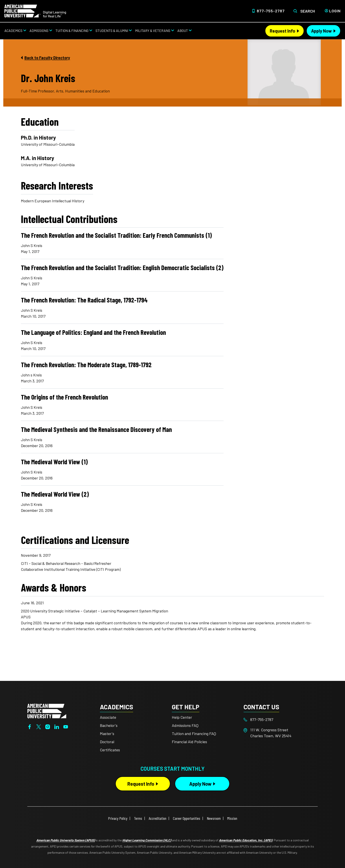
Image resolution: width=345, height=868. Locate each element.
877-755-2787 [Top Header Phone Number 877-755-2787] (271, 11)
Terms (138, 818)
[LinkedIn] (57, 726)
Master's (107, 733)
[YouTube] (66, 726)
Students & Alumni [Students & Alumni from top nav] (112, 30)
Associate (108, 717)
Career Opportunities (187, 818)
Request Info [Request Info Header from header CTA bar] (283, 31)
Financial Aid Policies (189, 742)
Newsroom (214, 818)
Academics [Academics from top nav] (13, 30)
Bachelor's (109, 725)
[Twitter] (39, 726)
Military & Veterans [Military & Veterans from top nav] (153, 30)
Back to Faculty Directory (47, 58)
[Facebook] (30, 726)
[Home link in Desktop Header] (35, 11)
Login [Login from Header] (335, 11)
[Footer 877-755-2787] (280, 720)
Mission (232, 818)
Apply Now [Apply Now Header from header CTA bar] (321, 31)
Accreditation (158, 818)
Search (308, 11)
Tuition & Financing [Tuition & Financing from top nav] (72, 30)
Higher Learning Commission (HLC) (147, 840)
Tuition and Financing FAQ (194, 733)
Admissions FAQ (185, 725)
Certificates (110, 750)
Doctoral (107, 742)
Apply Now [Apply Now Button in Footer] (200, 784)
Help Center (182, 717)
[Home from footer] (47, 710)
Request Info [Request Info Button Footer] (141, 784)
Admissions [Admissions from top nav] (39, 30)
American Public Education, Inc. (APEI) (246, 840)
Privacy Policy (118, 818)
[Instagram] (48, 726)
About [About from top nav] (183, 30)
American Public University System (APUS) (66, 840)
